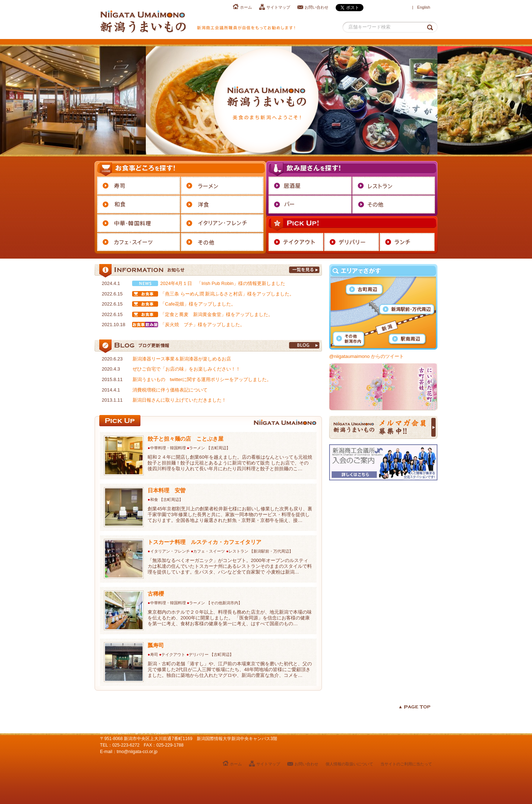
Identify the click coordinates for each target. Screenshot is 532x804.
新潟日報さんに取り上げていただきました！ (179, 400)
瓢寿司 (156, 645)
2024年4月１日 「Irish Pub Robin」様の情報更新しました (223, 283)
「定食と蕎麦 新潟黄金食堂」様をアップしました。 (217, 314)
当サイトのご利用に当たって (406, 764)
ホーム (246, 7)
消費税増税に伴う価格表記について (170, 390)
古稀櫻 (156, 594)
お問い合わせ (317, 7)
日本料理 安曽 (167, 490)
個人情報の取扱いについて (349, 764)
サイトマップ (278, 7)
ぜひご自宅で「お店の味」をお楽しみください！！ (186, 369)
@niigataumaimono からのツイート (367, 356)
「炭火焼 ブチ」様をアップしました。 (202, 325)
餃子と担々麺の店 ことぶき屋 (186, 439)
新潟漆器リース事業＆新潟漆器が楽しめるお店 (182, 359)
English (424, 7)
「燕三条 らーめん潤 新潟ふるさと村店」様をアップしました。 (227, 294)
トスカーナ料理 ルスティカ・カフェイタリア (204, 542)
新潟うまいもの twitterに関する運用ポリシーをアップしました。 (202, 379)
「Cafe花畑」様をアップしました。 (198, 304)
